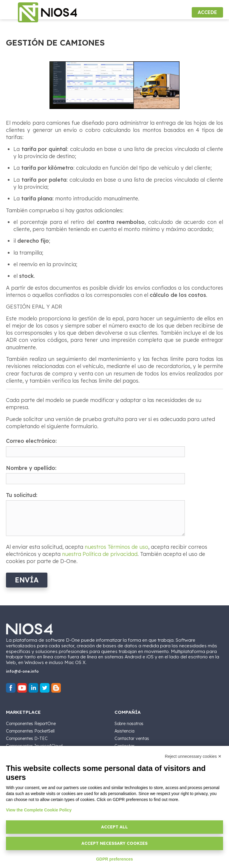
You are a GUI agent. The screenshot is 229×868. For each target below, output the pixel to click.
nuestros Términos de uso (116, 547)
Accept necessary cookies (114, 843)
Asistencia (124, 731)
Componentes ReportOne (31, 724)
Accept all (114, 827)
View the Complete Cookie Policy (39, 810)
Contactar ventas (132, 738)
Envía (27, 580)
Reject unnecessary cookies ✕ (193, 756)
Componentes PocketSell (30, 731)
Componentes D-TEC (27, 738)
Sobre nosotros (129, 724)
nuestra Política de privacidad (100, 554)
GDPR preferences (114, 859)
